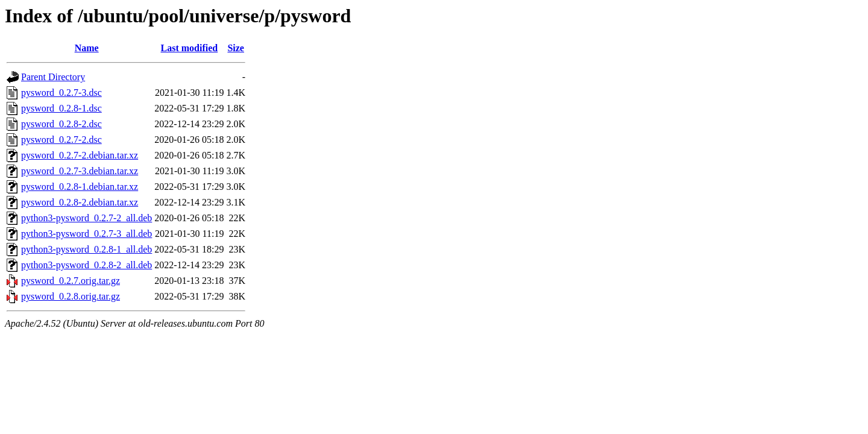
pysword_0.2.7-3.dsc (61, 93)
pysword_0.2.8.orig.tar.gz (71, 296)
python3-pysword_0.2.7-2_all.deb (86, 218)
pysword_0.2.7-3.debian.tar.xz (80, 171)
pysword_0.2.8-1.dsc (61, 108)
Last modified (190, 48)
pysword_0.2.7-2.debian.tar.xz (80, 155)
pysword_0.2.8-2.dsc (61, 124)
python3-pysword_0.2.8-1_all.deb (86, 249)
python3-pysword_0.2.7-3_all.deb (86, 234)
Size (236, 48)
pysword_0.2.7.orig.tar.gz (71, 281)
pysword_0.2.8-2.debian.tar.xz (80, 202)
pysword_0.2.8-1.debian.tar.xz (80, 187)
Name (87, 48)
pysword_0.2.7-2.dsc (61, 140)
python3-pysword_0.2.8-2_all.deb (86, 265)
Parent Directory (53, 77)
